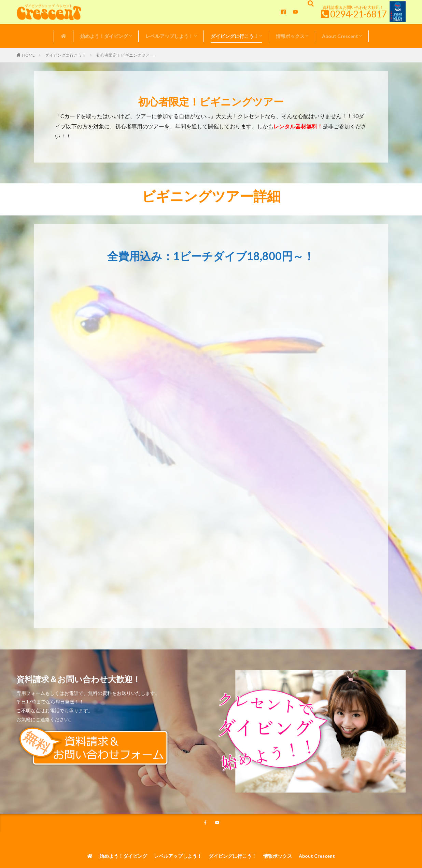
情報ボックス (290, 36)
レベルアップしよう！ (169, 36)
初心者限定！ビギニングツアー (125, 55)
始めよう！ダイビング (104, 36)
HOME (29, 55)
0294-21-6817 (358, 14)
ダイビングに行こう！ (235, 36)
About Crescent (340, 36)
